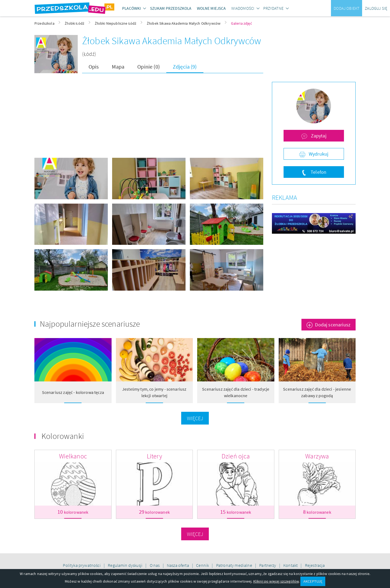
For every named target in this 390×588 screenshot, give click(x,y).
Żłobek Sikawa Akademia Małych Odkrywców (172, 41)
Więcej (195, 418)
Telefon (318, 172)
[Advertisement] (149, 120)
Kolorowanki (63, 436)
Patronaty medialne (235, 565)
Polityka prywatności (82, 565)
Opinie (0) (149, 67)
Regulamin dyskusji (126, 565)
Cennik (203, 565)
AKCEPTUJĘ (313, 581)
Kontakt (291, 565)
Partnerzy (268, 565)
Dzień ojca (236, 456)
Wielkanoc (73, 456)
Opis (94, 67)
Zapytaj (318, 136)
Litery (154, 456)
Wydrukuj (318, 154)
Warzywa (317, 456)
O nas (155, 565)
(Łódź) (89, 54)
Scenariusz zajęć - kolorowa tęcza (73, 392)
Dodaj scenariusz (333, 325)
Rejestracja (315, 565)
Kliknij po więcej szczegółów (276, 581)
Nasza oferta (178, 565)
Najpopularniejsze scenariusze (90, 324)
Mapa (118, 67)
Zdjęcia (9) (185, 67)
